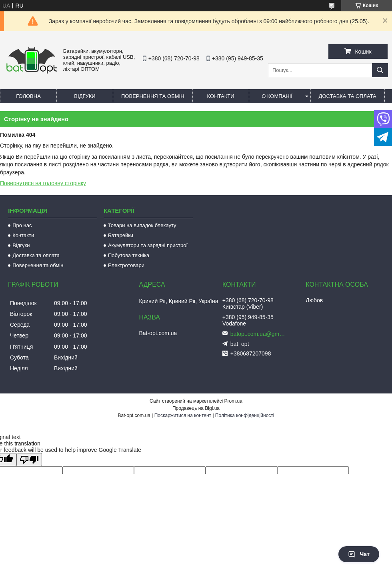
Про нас (22, 225)
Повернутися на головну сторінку (43, 183)
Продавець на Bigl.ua (196, 408)
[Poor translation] (29, 460)
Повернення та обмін (153, 96)
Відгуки (85, 96)
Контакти (221, 96)
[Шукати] (380, 70)
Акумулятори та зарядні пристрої (148, 245)
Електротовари (126, 265)
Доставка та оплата (348, 96)
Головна (28, 96)
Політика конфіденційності (245, 415)
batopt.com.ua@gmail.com (258, 334)
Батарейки (121, 235)
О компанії (277, 96)
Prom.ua (233, 401)
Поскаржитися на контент (183, 415)
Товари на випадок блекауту (142, 225)
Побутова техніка (129, 255)
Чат (359, 554)
